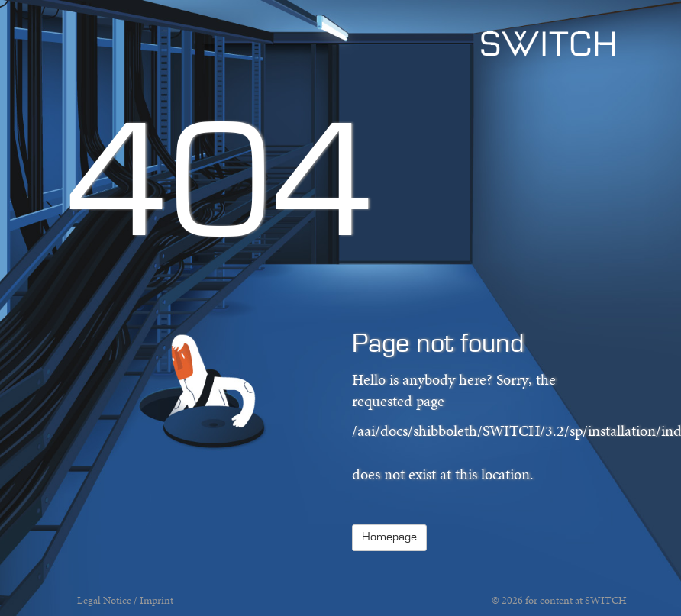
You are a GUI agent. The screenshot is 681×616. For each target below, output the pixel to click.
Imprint (157, 600)
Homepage (389, 537)
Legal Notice (104, 600)
